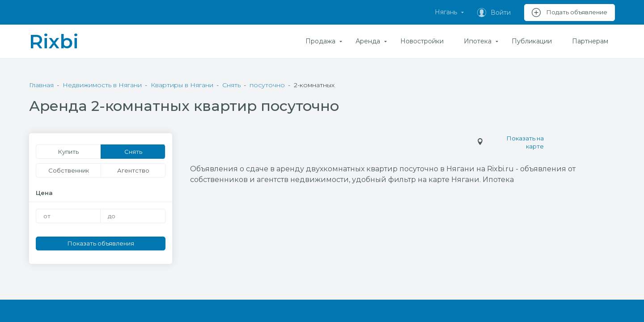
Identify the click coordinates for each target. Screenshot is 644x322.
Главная (41, 85)
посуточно (267, 85)
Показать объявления (101, 243)
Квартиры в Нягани (182, 85)
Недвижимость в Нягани (102, 85)
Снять (231, 85)
